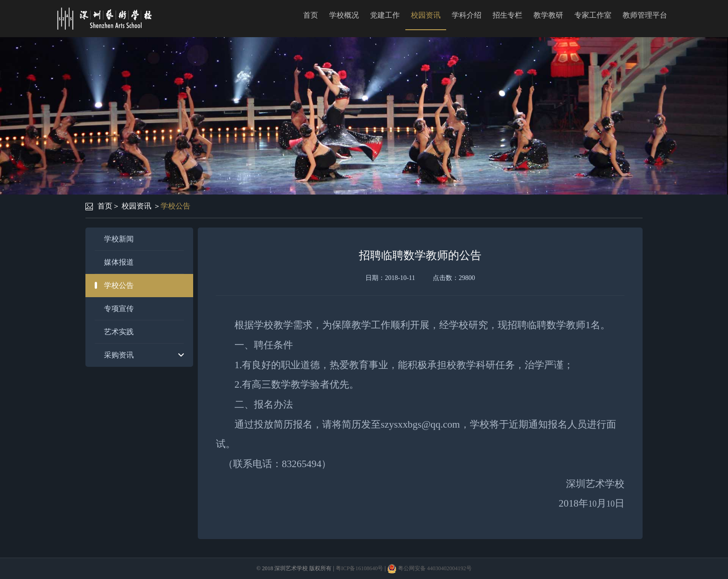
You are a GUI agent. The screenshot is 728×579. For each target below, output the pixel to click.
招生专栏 (507, 15)
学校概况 (344, 15)
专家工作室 (593, 15)
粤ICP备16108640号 (360, 568)
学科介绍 (467, 15)
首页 (311, 15)
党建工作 (385, 15)
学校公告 (175, 206)
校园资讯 (426, 15)
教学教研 (548, 15)
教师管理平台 (645, 15)
